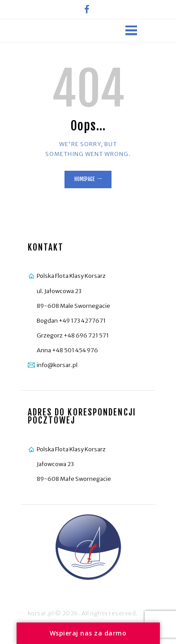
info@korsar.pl (57, 365)
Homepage (84, 179)
